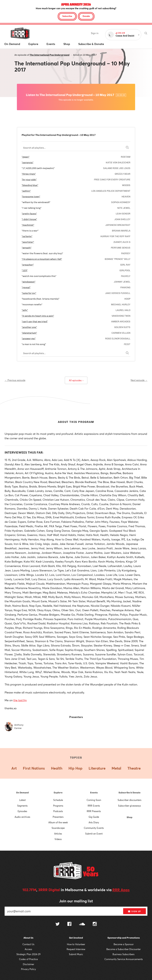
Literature (97, 768)
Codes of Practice (28, 959)
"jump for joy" (29, 293)
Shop (130, 817)
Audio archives (22, 817)
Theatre (134, 768)
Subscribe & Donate (130, 793)
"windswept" (29, 282)
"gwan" (26, 157)
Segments (22, 806)
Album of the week (58, 822)
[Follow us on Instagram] (95, 924)
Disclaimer (28, 964)
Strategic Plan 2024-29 (28, 954)
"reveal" (26, 287)
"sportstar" (28, 242)
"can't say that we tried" (35, 322)
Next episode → (139, 380)
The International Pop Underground (50, 55)
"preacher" (28, 265)
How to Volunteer (76, 944)
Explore (58, 793)
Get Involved (76, 938)
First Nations (34, 768)
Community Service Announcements (124, 959)
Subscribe (67, 16)
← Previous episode (15, 380)
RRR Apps (121, 890)
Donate (86, 16)
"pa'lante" (27, 236)
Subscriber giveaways (130, 806)
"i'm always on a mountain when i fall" (42, 259)
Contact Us (28, 944)
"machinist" (28, 225)
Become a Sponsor (124, 944)
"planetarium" (29, 333)
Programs (58, 806)
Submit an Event (94, 834)
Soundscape (58, 828)
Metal (116, 768)
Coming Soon (94, 800)
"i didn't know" (29, 219)
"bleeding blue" (30, 185)
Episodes (22, 811)
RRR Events (94, 806)
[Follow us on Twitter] (58, 924)
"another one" (29, 327)
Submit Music (76, 954)
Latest (22, 800)
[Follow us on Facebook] (69, 924)
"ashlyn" (26, 191)
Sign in (95, 33)
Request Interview (76, 949)
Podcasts (58, 811)
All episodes (76, 380)
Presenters (58, 817)
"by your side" (29, 180)
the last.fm (20, 700)
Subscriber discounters (130, 800)
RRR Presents (94, 811)
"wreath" (27, 248)
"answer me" (29, 339)
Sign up (134, 911)
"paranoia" (28, 163)
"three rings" (29, 174)
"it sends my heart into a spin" (38, 316)
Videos (58, 839)
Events (94, 793)
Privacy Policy (28, 969)
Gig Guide (94, 817)
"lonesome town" (31, 197)
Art (14, 768)
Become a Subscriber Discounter (124, 949)
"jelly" (25, 310)
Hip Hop (75, 768)
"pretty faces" (29, 214)
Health (57, 768)
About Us (28, 938)
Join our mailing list (76, 901)
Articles (58, 834)
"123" (25, 270)
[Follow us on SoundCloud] (82, 924)
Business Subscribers (124, 954)
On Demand (22, 793)
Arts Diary (94, 822)
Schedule (58, 800)
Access (28, 949)
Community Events (94, 828)
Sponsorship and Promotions (124, 938)
